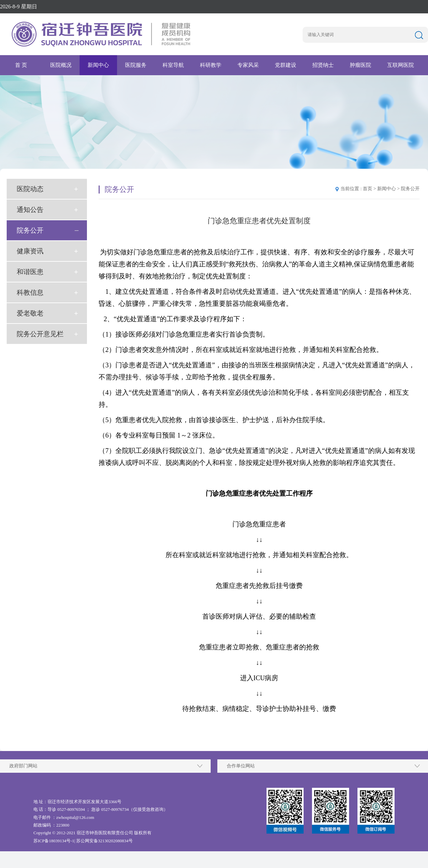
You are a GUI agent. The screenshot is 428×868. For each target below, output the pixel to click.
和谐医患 (30, 272)
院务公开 (30, 230)
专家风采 (248, 65)
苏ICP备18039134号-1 (54, 841)
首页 (367, 189)
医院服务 (136, 65)
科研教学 (211, 65)
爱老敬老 (30, 313)
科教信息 (30, 292)
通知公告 (30, 210)
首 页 (21, 65)
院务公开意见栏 (40, 334)
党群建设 (286, 65)
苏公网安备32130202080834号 (104, 841)
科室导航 (173, 65)
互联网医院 (401, 65)
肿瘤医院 (360, 65)
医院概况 (61, 65)
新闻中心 (98, 65)
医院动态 (30, 189)
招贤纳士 (323, 65)
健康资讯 (30, 251)
